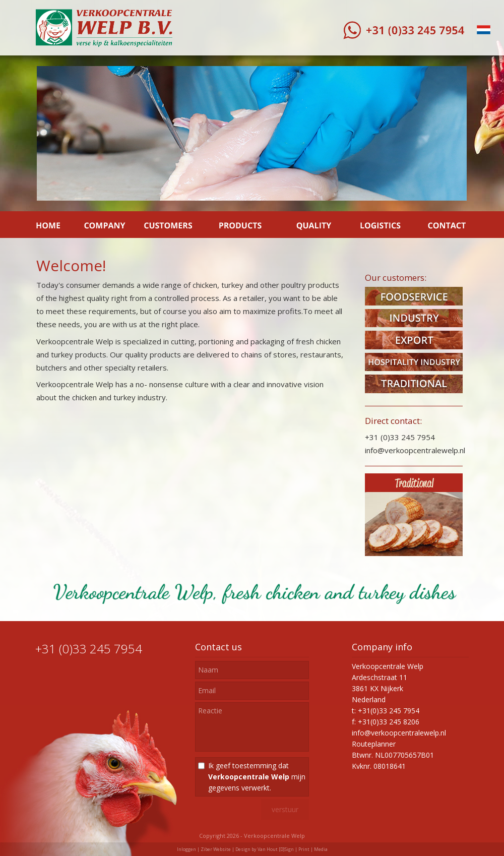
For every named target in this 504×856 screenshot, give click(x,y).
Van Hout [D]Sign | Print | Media (293, 849)
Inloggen (186, 849)
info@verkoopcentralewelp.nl (399, 733)
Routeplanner (374, 744)
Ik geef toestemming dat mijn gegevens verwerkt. (257, 777)
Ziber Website (216, 849)
